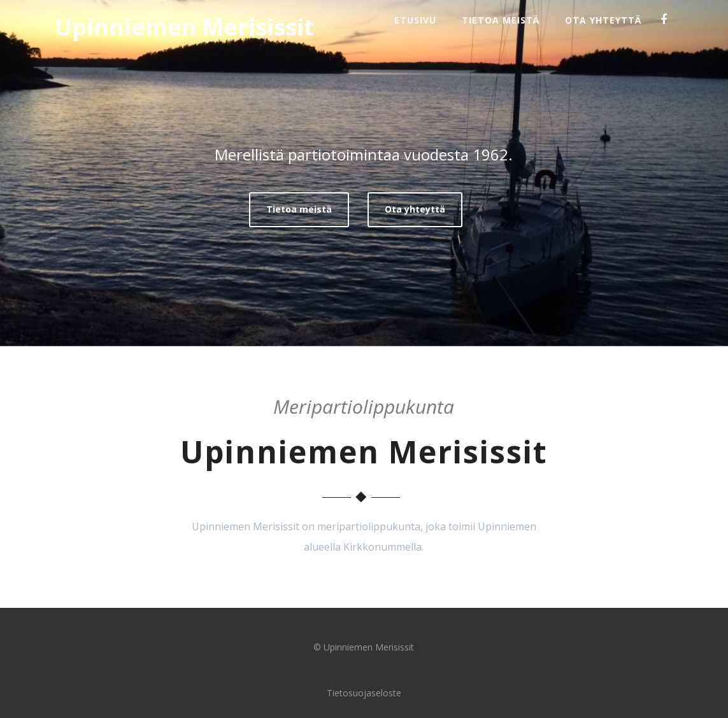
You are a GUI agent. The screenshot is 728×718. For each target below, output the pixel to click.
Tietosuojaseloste (364, 693)
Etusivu (415, 20)
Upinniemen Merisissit (184, 27)
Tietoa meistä (501, 20)
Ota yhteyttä (603, 20)
